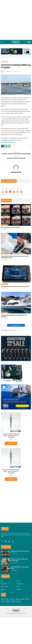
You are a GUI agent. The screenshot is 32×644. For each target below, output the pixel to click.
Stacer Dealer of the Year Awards (10, 227)
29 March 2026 (5, 289)
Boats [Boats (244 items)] (3, 599)
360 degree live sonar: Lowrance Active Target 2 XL (15, 286)
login (6, 330)
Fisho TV (3, 589)
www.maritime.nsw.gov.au (8, 140)
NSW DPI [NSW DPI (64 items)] (8, 601)
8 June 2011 (15, 71)
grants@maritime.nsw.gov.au (8, 142)
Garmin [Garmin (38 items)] (23, 599)
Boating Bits (5, 62)
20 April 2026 (14, 562)
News (2, 581)
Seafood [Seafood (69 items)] (13, 601)
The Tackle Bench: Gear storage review (20, 568)
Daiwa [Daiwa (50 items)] (7, 599)
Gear (18, 587)
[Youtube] (9, 541)
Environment (20, 584)
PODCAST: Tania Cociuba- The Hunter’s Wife (19, 560)
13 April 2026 (4, 260)
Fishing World (8, 71)
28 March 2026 (5, 319)
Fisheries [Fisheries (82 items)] (12, 599)
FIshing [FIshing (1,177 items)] (18, 599)
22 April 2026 (4, 230)
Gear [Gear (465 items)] (27, 599)
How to (18, 581)
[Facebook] (2, 541)
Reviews (19, 589)
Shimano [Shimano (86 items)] (19, 601)
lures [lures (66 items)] (3, 601)
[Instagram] (13, 541)
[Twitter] (6, 541)
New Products (4, 587)
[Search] (26, 42)
